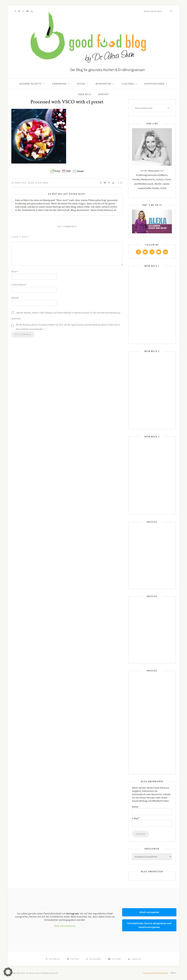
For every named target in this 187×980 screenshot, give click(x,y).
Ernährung (59, 84)
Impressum (149, 973)
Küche (81, 84)
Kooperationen (154, 84)
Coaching (128, 84)
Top (173, 973)
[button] (8, 972)
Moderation (103, 84)
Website (15, 298)
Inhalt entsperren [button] (149, 912)
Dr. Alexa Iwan (40, 183)
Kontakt (104, 94)
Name (15, 272)
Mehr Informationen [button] (65, 926)
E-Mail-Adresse (19, 285)
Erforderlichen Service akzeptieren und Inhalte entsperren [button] (149, 925)
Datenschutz (162, 973)
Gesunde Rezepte (30, 84)
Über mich (85, 94)
